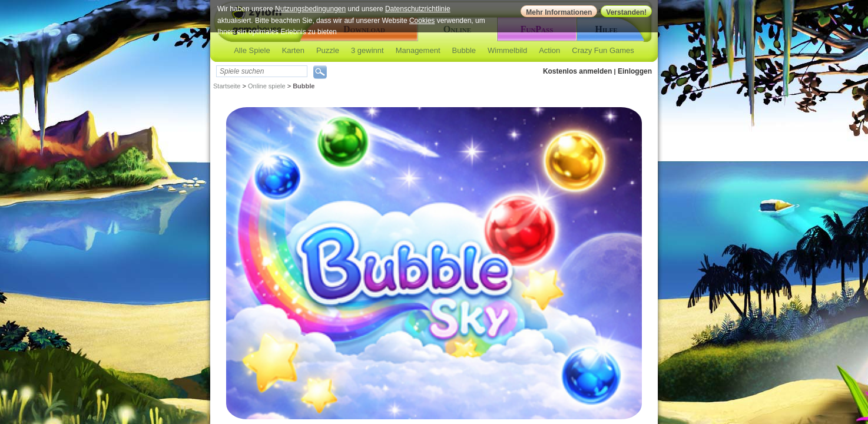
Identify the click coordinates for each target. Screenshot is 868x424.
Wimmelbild (507, 50)
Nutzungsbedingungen (310, 9)
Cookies (422, 21)
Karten (293, 50)
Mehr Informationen (559, 12)
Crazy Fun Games (603, 50)
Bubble (464, 50)
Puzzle (328, 50)
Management (418, 50)
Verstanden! (626, 12)
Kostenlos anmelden (577, 71)
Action (549, 50)
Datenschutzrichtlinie (418, 9)
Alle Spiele (252, 50)
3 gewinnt (367, 50)
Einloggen (635, 71)
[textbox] (262, 71)
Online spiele (267, 86)
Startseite (227, 86)
